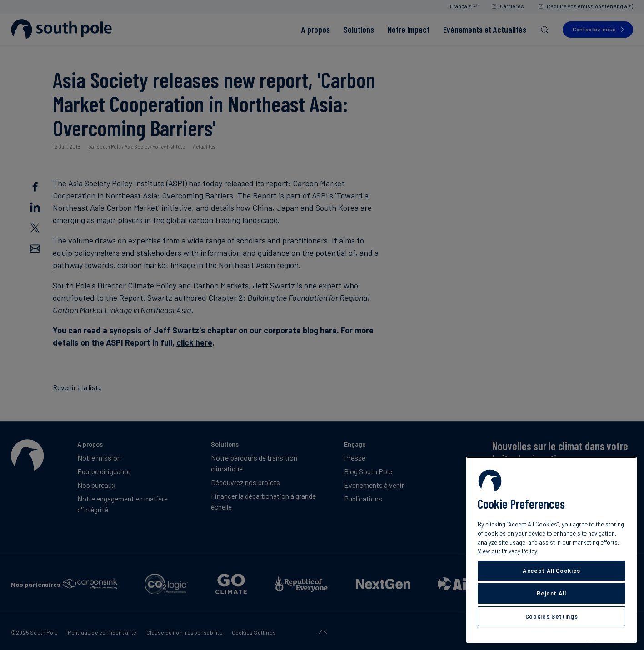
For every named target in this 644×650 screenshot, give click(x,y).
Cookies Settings (552, 616)
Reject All (552, 593)
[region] (552, 550)
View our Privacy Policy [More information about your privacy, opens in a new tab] (507, 551)
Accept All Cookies (552, 571)
